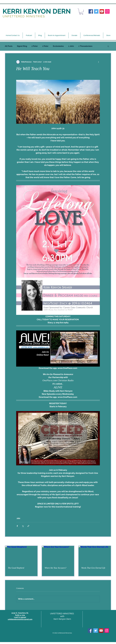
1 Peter (45, 46)
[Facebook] (91, 11)
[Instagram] (107, 11)
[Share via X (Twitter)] (23, 526)
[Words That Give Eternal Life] (95, 555)
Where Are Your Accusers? (56, 568)
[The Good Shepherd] (21, 555)
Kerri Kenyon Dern (62, 619)
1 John (71, 46)
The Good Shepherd (16, 568)
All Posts (9, 46)
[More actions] (98, 62)
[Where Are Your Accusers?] (58, 555)
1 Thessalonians (85, 46)
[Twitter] (96, 11)
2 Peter (35, 46)
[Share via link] (28, 526)
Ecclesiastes (58, 46)
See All (109, 541)
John (18, 518)
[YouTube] (102, 11)
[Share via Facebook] (17, 526)
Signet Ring (22, 46)
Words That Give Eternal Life (93, 568)
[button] (81, 12)
